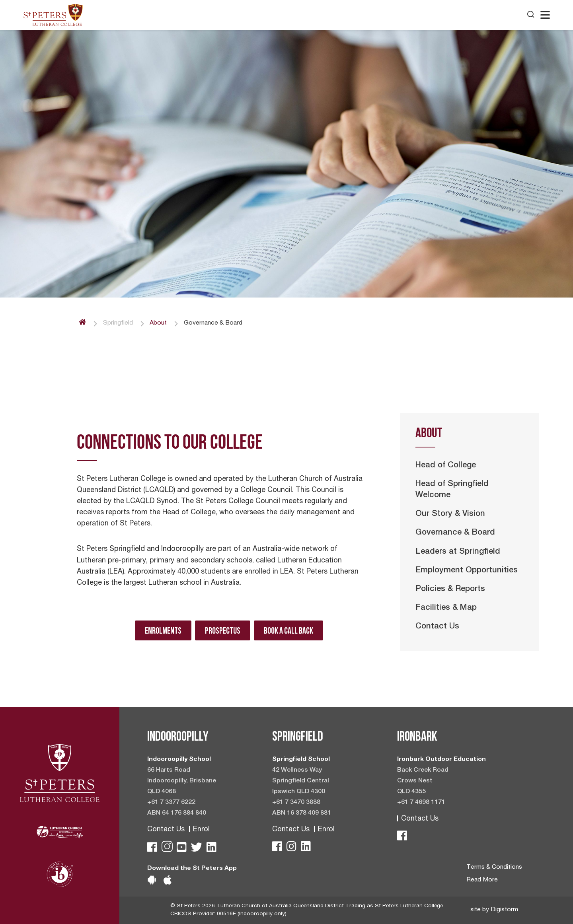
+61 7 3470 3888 (296, 803)
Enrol (201, 830)
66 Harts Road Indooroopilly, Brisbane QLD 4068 (182, 781)
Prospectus (223, 630)
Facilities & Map (446, 608)
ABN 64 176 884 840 (177, 813)
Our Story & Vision (450, 514)
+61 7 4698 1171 (421, 803)
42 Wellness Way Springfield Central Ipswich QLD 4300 (301, 781)
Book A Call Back (288, 630)
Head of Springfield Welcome (452, 490)
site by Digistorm (494, 910)
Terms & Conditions (494, 868)
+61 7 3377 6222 (171, 803)
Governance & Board (455, 533)
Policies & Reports (450, 589)
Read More (482, 880)
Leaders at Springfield (458, 552)
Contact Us (437, 627)
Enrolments (163, 630)
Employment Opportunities (467, 571)
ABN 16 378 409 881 (302, 813)
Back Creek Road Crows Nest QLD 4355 (423, 781)
